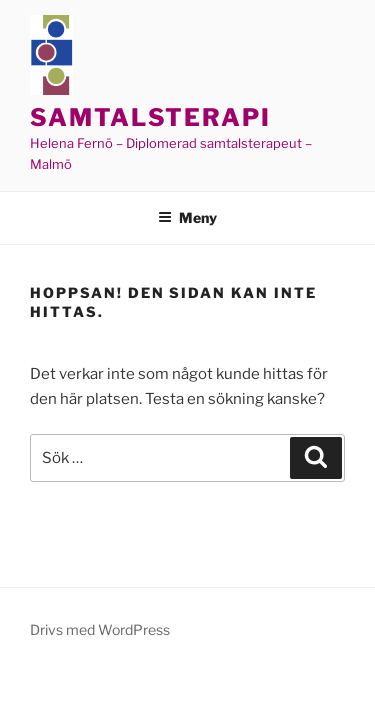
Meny (187, 217)
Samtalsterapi (150, 117)
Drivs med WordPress (100, 629)
